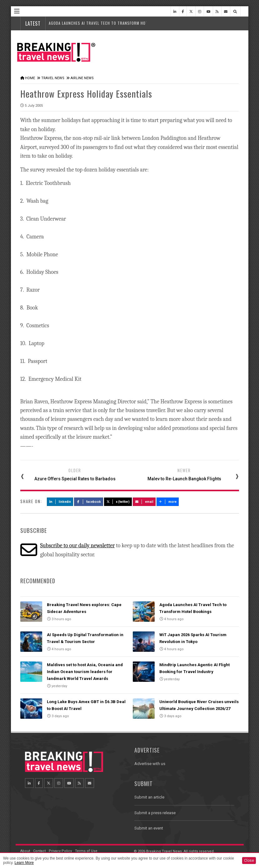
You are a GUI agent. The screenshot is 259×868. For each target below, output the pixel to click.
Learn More (24, 863)
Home (30, 78)
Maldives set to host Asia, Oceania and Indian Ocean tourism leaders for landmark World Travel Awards (85, 672)
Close (249, 860)
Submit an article (149, 797)
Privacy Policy (60, 851)
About (25, 851)
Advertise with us (150, 764)
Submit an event (149, 828)
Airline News (82, 78)
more (168, 502)
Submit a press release (155, 813)
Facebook (89, 502)
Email (144, 502)
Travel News (53, 78)
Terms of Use (86, 851)
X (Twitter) (118, 502)
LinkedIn (60, 502)
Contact (39, 851)
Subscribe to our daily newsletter (77, 546)
